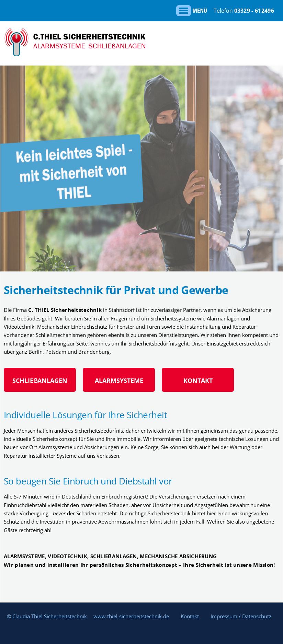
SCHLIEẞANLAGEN (40, 380)
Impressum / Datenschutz (241, 616)
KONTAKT (198, 380)
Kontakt (190, 616)
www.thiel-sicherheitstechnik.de (131, 616)
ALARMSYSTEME (119, 380)
